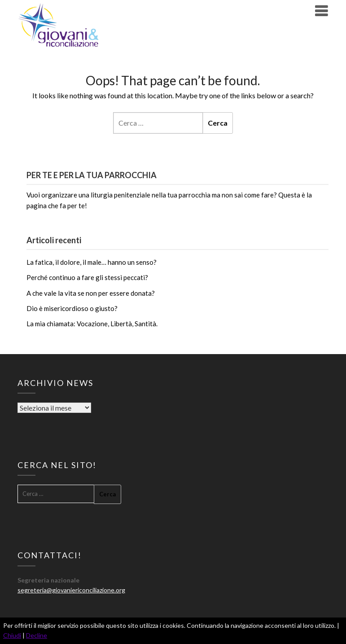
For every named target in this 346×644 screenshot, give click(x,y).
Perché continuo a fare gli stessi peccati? (87, 277)
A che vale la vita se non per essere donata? (91, 293)
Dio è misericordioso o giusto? (72, 308)
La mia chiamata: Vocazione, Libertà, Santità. (92, 324)
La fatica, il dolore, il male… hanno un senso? (92, 262)
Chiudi (12, 635)
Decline (37, 635)
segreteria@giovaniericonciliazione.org (71, 590)
